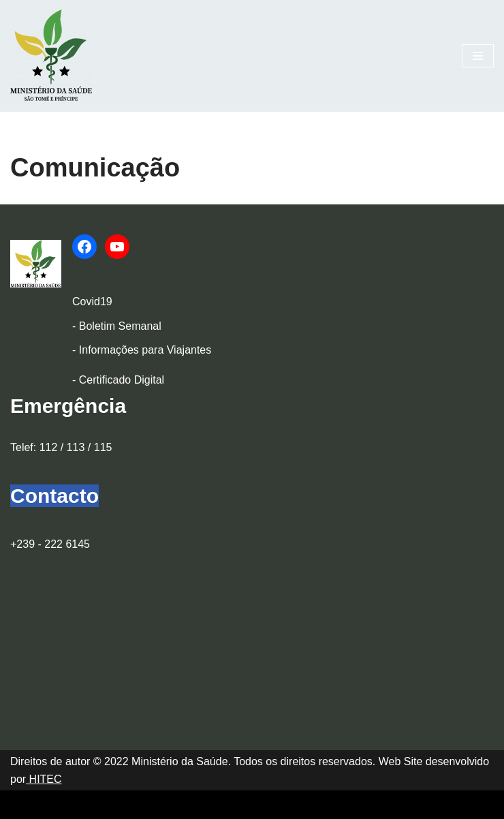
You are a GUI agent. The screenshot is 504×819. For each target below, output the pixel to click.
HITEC (44, 779)
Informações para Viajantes (145, 350)
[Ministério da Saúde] (51, 56)
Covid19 (92, 302)
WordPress (130, 804)
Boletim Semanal (120, 326)
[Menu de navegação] (478, 56)
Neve (23, 804)
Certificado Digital (122, 380)
